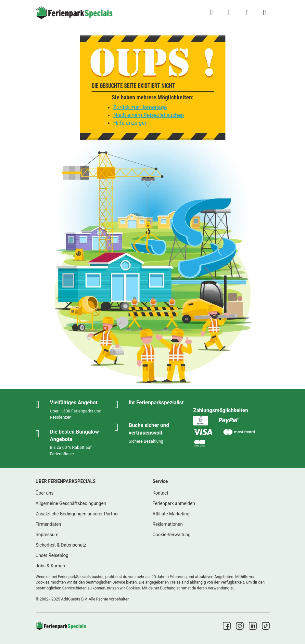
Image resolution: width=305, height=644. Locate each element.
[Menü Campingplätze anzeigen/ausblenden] (264, 13)
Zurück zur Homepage (140, 107)
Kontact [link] (160, 493)
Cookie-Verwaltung (172, 535)
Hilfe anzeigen (131, 123)
